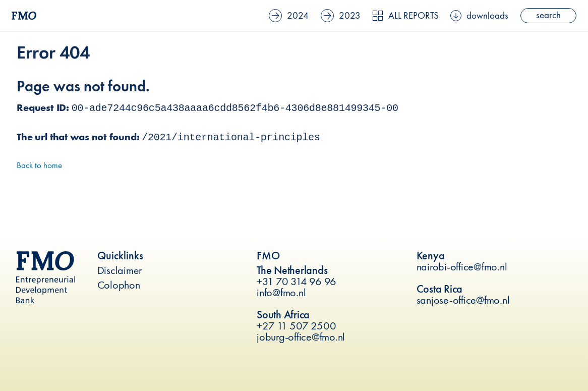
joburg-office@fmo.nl (301, 337)
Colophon (119, 285)
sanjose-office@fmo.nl (463, 300)
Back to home (39, 165)
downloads (483, 15)
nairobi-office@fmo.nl (462, 267)
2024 (301, 15)
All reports (413, 15)
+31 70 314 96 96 (297, 281)
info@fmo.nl (281, 292)
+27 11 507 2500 (296, 326)
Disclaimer (120, 270)
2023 (351, 15)
